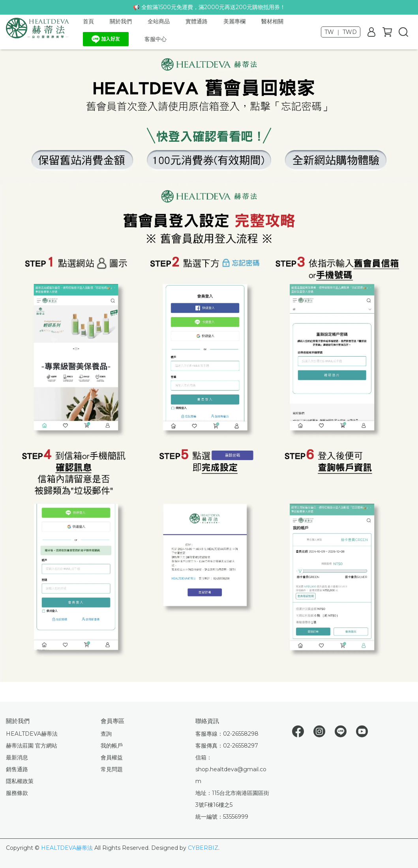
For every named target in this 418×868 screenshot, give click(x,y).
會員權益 (112, 757)
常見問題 (112, 769)
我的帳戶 (112, 746)
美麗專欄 (234, 21)
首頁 (88, 21)
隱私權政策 (20, 781)
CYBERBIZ (203, 848)
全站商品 (159, 21)
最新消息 (17, 757)
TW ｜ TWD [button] (341, 32)
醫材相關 (272, 21)
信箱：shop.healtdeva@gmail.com (231, 769)
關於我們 (121, 21)
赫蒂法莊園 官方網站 (32, 746)
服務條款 (17, 793)
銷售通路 (17, 769)
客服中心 (156, 39)
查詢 (106, 734)
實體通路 (197, 21)
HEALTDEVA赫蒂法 (32, 734)
